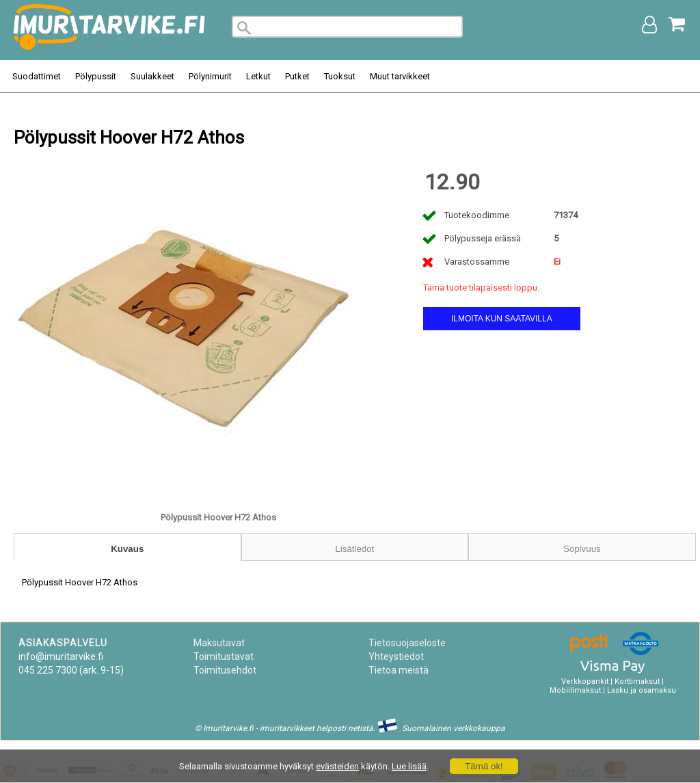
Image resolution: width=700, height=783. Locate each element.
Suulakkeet (152, 76)
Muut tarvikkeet (400, 76)
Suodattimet (37, 76)
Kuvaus (127, 549)
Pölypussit (96, 76)
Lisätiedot (354, 549)
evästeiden (337, 766)
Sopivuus (582, 549)
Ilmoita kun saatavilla (502, 319)
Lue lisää (409, 766)
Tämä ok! (484, 766)
